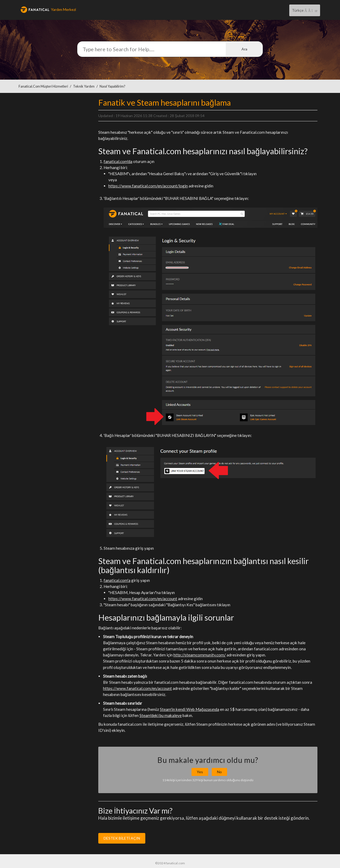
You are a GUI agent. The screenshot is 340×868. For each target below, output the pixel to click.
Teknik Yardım (84, 86)
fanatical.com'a (117, 580)
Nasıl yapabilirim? (112, 86)
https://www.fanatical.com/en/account (143, 599)
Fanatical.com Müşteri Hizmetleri (43, 86)
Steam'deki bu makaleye (161, 715)
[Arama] (170, 49)
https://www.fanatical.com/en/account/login (148, 186)
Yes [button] (200, 772)
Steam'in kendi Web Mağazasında (190, 709)
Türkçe (298, 10)
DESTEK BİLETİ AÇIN (122, 838)
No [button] (219, 772)
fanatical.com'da (118, 161)
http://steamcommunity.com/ (200, 655)
